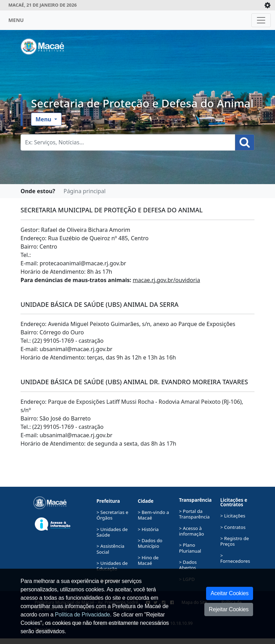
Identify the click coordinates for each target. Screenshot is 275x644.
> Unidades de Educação (112, 566)
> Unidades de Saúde (112, 532)
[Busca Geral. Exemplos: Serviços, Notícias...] (128, 142)
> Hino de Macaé (148, 560)
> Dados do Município (150, 543)
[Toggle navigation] (261, 20)
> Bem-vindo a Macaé (154, 515)
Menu (44, 119)
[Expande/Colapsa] (268, 5)
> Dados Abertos (188, 565)
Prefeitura (108, 501)
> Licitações (233, 516)
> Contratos (233, 527)
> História (148, 529)
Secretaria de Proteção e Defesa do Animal (142, 103)
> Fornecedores (235, 558)
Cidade (146, 501)
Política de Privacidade (82, 615)
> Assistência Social (110, 549)
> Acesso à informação (191, 531)
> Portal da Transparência (194, 514)
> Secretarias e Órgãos (112, 515)
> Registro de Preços (235, 541)
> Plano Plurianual (190, 548)
